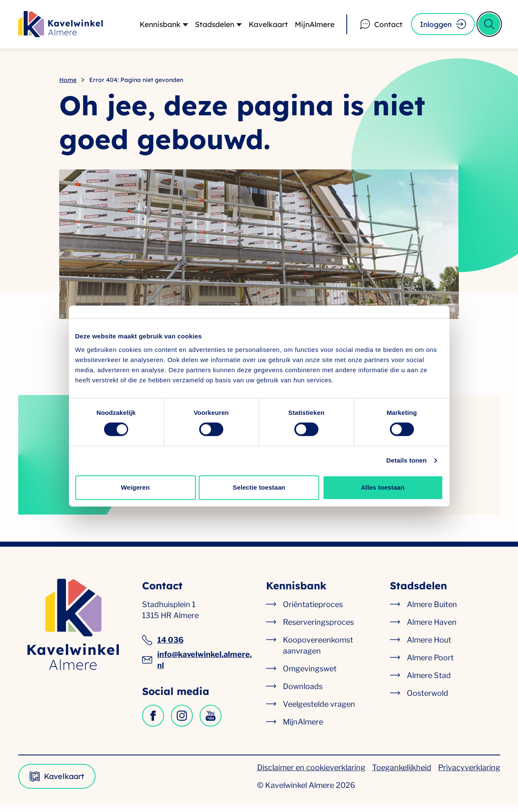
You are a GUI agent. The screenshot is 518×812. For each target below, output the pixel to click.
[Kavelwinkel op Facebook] (153, 723)
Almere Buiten (432, 612)
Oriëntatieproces (313, 612)
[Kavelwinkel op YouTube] (211, 723)
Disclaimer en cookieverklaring (311, 775)
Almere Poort (430, 665)
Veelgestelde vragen (319, 712)
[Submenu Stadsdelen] (232, 27)
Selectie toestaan (259, 487)
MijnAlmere (309, 27)
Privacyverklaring (469, 775)
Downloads (303, 694)
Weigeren (135, 487)
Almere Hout (429, 647)
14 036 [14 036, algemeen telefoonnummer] (163, 648)
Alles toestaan (382, 487)
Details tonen (407, 460)
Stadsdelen (206, 27)
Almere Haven (432, 630)
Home (68, 85)
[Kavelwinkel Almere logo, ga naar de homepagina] (60, 27)
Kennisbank (149, 27)
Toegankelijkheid (402, 775)
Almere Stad (429, 683)
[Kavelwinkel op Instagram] (182, 723)
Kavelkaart (261, 27)
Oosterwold (428, 701)
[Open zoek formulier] (489, 27)
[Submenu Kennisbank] (176, 27)
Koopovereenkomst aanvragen (318, 653)
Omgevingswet (310, 676)
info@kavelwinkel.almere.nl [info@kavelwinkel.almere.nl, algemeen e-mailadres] (197, 667)
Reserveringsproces (318, 630)
